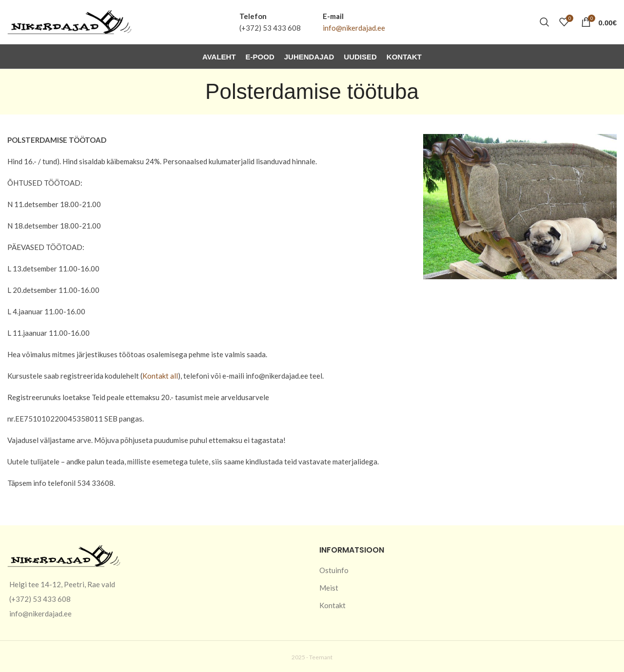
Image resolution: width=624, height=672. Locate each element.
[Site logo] (69, 21)
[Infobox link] (270, 22)
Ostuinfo (334, 570)
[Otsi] (545, 22)
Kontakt (332, 605)
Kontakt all (160, 376)
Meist (329, 588)
